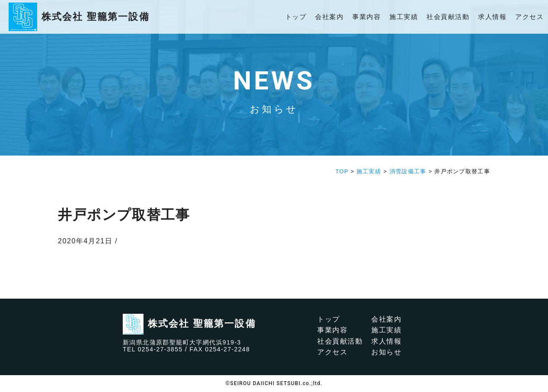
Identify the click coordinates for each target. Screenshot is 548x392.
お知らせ (386, 352)
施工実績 (404, 17)
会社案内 (329, 17)
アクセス (529, 17)
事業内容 (366, 17)
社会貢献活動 (448, 17)
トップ (296, 17)
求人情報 (492, 17)
